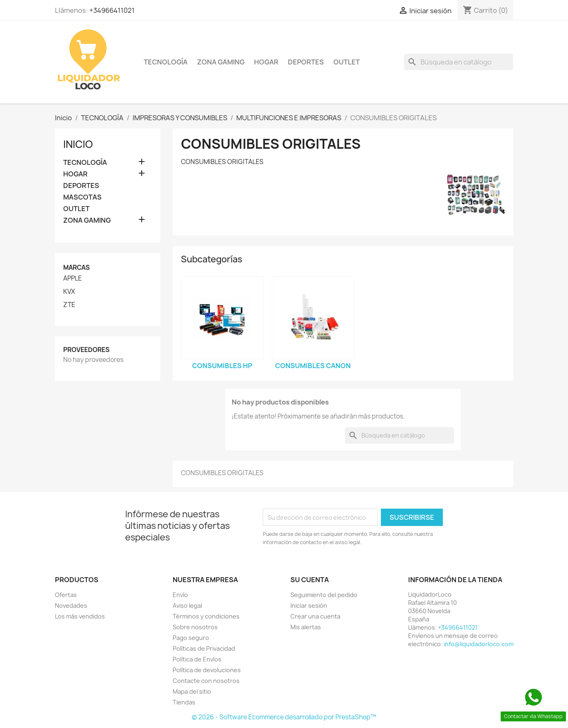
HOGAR (266, 62)
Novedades (71, 605)
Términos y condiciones (206, 616)
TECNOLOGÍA (166, 62)
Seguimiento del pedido (324, 595)
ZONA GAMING (221, 62)
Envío (180, 595)
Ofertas (66, 595)
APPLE (72, 278)
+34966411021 (112, 10)
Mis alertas (306, 627)
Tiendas (184, 702)
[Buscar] (459, 62)
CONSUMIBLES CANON (313, 366)
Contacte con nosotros (206, 681)
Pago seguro (191, 638)
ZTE (69, 305)
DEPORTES (306, 62)
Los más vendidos (80, 616)
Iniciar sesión (309, 605)
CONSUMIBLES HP (222, 366)
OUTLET (347, 62)
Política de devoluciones (207, 670)
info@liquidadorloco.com (479, 644)
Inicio (78, 144)
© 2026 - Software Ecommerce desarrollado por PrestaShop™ (284, 717)
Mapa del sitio (192, 691)
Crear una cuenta (315, 616)
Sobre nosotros (195, 627)
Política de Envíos (197, 659)
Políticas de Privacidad (204, 648)
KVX (69, 292)
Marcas (76, 268)
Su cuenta (310, 580)
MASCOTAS (82, 197)
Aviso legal (187, 605)
